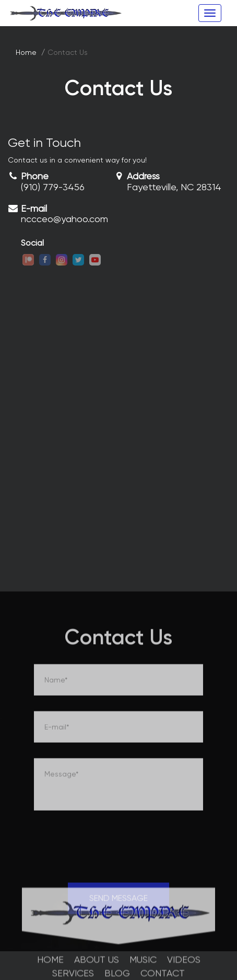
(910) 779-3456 (53, 187)
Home (26, 52)
